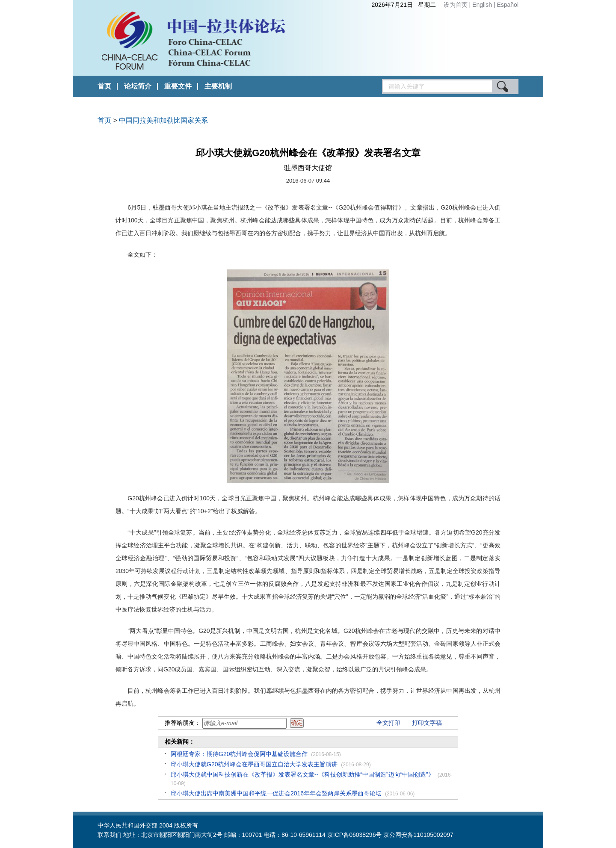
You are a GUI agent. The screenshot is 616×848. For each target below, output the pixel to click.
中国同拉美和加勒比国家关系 (163, 120)
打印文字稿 (427, 723)
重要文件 (178, 86)
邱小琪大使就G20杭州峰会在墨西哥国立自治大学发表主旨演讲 (254, 764)
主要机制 (218, 86)
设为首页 (456, 5)
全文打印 (388, 723)
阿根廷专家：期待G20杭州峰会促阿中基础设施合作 (239, 754)
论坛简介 (138, 86)
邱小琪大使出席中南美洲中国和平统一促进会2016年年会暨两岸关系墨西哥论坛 (276, 793)
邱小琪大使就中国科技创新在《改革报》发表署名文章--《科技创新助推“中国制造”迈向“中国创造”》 (302, 774)
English (483, 5)
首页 (104, 86)
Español (508, 5)
